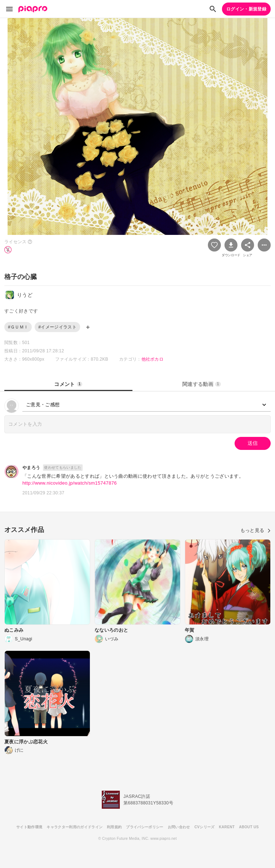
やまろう (31, 468)
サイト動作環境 (29, 827)
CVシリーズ (205, 827)
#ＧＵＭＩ (18, 327)
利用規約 (114, 827)
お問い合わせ (179, 827)
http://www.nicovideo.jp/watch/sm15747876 (70, 483)
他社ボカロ (153, 359)
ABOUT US (249, 827)
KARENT (227, 827)
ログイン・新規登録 (246, 9)
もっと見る (256, 530)
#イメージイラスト (57, 327)
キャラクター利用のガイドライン (75, 827)
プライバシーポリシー (145, 827)
